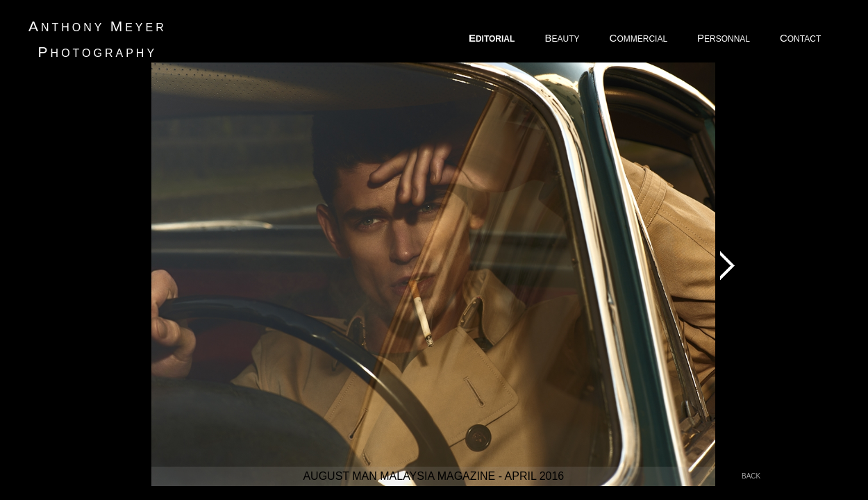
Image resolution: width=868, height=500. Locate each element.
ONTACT (801, 38)
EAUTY (563, 38)
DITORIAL (493, 38)
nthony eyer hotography (98, 39)
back (751, 476)
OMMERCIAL (640, 38)
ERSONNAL (725, 38)
